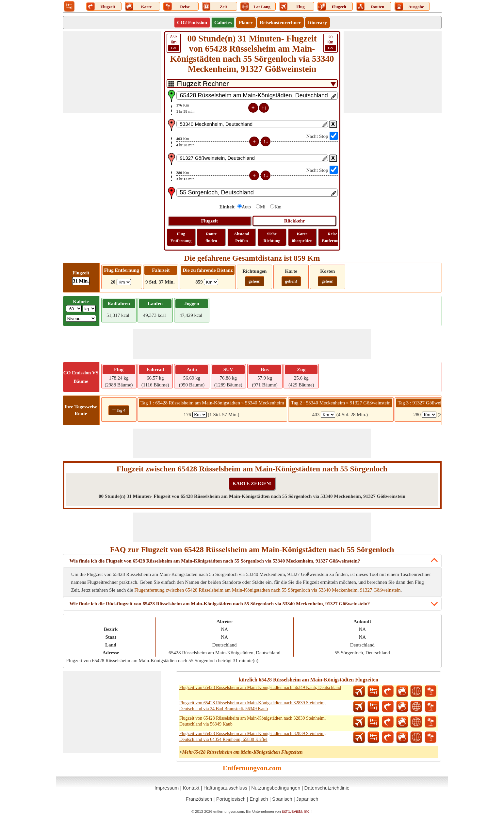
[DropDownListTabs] (252, 83)
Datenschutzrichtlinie (327, 788)
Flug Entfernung (181, 237)
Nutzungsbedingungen (276, 788)
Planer (246, 23)
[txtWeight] (74, 309)
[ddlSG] (81, 318)
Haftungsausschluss (225, 788)
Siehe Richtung (272, 237)
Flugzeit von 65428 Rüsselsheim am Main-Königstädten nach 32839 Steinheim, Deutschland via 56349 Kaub (252, 721)
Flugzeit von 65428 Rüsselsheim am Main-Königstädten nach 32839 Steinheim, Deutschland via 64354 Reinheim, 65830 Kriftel (252, 736)
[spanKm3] (429, 415)
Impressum (167, 788)
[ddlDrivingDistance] (211, 282)
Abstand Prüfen (242, 237)
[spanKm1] (200, 415)
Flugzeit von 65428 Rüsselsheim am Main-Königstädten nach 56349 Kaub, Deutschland (260, 687)
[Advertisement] (112, 72)
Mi (263, 207)
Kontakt (191, 788)
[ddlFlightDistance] (124, 282)
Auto (246, 207)
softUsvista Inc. (296, 811)
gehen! (255, 281)
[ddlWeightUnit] (89, 309)
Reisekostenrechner (280, 23)
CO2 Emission (192, 23)
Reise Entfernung (333, 237)
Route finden (211, 237)
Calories (223, 23)
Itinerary (317, 23)
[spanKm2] (328, 415)
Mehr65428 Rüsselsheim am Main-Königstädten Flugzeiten (242, 752)
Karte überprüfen (302, 237)
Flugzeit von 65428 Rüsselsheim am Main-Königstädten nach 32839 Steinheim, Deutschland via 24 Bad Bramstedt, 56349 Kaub (252, 706)
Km (278, 207)
